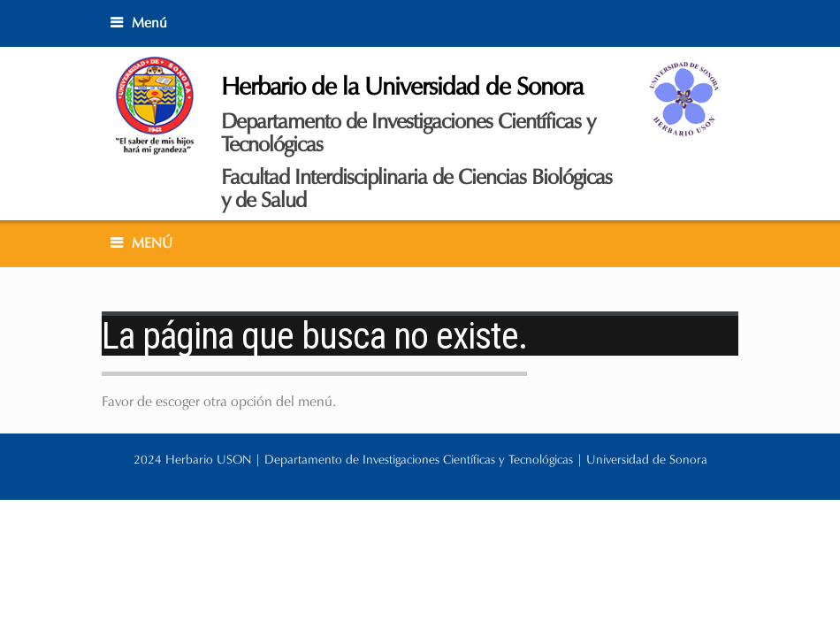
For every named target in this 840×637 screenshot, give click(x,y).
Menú (149, 23)
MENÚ (152, 243)
